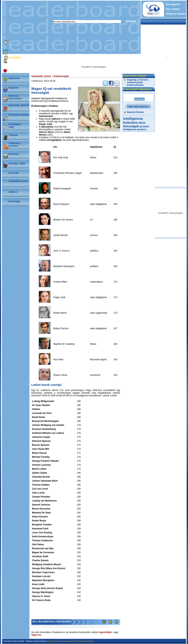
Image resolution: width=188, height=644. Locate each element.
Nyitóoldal (14, 78)
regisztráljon (105, 632)
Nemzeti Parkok (135, 112)
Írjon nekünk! (173, 9)
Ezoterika (14, 173)
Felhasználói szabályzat (84, 641)
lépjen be (36, 635)
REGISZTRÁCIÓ (176, 57)
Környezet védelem (19, 115)
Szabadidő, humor (18, 181)
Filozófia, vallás (17, 164)
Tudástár (13, 135)
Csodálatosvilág (15, 126)
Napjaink (13, 88)
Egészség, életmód (19, 105)
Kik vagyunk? (173, 4)
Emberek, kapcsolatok (15, 97)
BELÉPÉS (161, 57)
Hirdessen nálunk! (176, 14)
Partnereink (68, 641)
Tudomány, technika (14, 145)
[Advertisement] (63, 27)
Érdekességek (61, 76)
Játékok (13, 192)
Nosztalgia (14, 201)
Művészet (14, 154)
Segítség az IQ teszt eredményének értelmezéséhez (138, 82)
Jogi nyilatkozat (55, 641)
